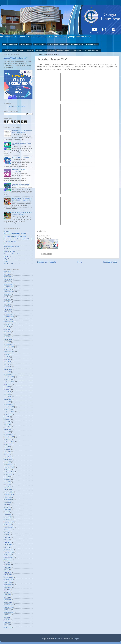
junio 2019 (7, 479)
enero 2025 (7, 312)
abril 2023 (7, 364)
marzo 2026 (7, 277)
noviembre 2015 (9, 580)
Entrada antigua (110, 262)
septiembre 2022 (9, 382)
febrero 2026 (8, 279)
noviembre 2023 (9, 347)
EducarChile (8, 256)
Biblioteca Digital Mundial (12, 246)
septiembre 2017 (9, 527)
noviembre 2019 (9, 467)
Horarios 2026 (77, 50)
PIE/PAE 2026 (8, 50)
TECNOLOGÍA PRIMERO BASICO (15, 236)
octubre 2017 (8, 525)
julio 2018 (7, 505)
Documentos (64, 44)
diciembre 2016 (8, 550)
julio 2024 (7, 327)
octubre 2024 (8, 319)
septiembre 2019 (9, 472)
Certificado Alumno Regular (45, 50)
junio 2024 (7, 329)
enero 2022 (7, 402)
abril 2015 (7, 597)
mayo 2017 (7, 537)
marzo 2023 (7, 367)
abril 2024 (7, 334)
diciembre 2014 (8, 605)
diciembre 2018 (8, 492)
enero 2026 (7, 282)
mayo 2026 (7, 272)
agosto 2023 (8, 354)
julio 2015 (7, 590)
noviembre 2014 (9, 607)
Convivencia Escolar (92, 44)
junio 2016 (7, 565)
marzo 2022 (7, 397)
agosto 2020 (8, 444)
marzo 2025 (7, 307)
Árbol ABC (7, 231)
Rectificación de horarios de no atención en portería (22, 132)
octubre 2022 (8, 379)
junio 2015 (7, 592)
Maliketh (57, 639)
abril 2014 (7, 625)
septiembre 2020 (9, 442)
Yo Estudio (7, 249)
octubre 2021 (8, 409)
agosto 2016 (8, 560)
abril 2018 (7, 512)
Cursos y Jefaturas (39, 44)
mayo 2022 (7, 392)
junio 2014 (7, 620)
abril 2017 (7, 540)
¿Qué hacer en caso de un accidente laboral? (18, 239)
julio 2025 (7, 297)
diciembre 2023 (8, 344)
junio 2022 (7, 389)
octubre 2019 (8, 470)
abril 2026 (7, 274)
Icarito (6, 261)
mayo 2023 (7, 362)
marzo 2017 (7, 542)
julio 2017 (7, 532)
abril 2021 (7, 424)
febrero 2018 (8, 517)
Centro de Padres (53, 44)
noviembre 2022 (9, 377)
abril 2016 (7, 570)
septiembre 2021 (9, 412)
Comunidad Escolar (10, 241)
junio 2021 (7, 419)
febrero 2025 (8, 309)
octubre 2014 (8, 610)
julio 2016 (7, 562)
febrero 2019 (8, 489)
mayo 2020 (7, 452)
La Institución (13, 44)
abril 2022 (7, 394)
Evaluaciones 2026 (63, 50)
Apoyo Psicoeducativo (92, 50)
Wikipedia (7, 259)
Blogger (76, 639)
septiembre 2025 (9, 292)
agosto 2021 (8, 414)
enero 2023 (7, 372)
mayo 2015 (7, 595)
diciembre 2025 (8, 284)
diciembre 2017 (8, 519)
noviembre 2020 (9, 437)
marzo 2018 (7, 514)
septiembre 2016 (9, 557)
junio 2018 (7, 507)
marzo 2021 (7, 427)
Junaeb (6, 244)
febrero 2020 (8, 459)
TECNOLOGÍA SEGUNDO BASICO (15, 234)
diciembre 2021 (8, 404)
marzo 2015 (7, 600)
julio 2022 (7, 387)
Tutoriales (30, 50)
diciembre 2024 (8, 314)
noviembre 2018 (9, 495)
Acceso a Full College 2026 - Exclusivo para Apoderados (21, 185)
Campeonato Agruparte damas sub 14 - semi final (22, 213)
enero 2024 (7, 342)
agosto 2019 (8, 474)
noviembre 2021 (9, 407)
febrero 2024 (8, 339)
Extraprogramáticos (26, 44)
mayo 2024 (7, 332)
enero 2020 (7, 462)
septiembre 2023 (9, 352)
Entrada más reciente (47, 262)
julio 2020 (7, 447)
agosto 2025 (8, 294)
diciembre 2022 (8, 374)
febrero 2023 (8, 369)
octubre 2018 (8, 497)
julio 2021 (7, 417)
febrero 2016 (8, 575)
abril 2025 (7, 304)
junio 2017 (7, 535)
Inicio (5, 44)
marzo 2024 (7, 337)
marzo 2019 (7, 487)
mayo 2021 (7, 422)
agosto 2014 (8, 615)
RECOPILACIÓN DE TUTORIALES (19, 171)
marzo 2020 (7, 457)
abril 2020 (7, 454)
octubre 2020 (8, 439)
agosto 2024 (8, 324)
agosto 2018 (8, 502)
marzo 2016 (7, 572)
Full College (19, 50)
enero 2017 (7, 547)
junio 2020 (7, 449)
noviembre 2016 (9, 552)
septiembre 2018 (9, 500)
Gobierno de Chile (9, 251)
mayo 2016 (7, 567)
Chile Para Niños (9, 264)
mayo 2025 (7, 302)
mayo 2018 (7, 510)
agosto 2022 (8, 384)
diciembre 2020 (8, 434)
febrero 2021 (8, 429)
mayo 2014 (7, 622)
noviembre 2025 (9, 287)
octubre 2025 (8, 289)
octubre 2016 (8, 555)
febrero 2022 (8, 399)
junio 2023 (7, 359)
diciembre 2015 (8, 577)
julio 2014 (7, 617)
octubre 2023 (8, 349)
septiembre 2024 (9, 322)
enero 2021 (7, 432)
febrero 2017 (8, 545)
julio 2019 (7, 477)
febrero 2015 (8, 602)
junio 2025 (7, 299)
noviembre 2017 (9, 522)
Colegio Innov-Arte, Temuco (17, 106)
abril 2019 (7, 484)
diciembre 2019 (8, 464)
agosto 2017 (8, 530)
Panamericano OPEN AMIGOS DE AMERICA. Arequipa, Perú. (22, 199)
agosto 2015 (8, 587)
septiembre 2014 (9, 612)
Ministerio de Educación (11, 254)
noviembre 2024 (9, 317)
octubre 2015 (8, 582)
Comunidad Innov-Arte (77, 44)
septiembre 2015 (9, 585)
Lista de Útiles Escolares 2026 (15, 58)
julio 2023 (7, 357)
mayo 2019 (7, 482)
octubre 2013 (8, 627)
